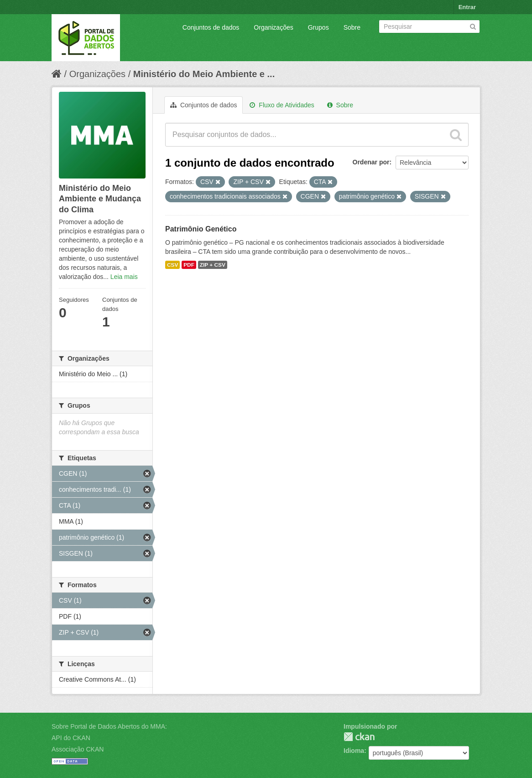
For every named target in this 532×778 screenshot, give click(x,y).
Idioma (354, 751)
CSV (172, 265)
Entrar (467, 7)
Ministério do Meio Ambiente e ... (204, 74)
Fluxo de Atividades (282, 105)
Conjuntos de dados (211, 27)
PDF (189, 265)
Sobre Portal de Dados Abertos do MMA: (109, 726)
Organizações (273, 27)
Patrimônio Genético (201, 229)
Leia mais (124, 277)
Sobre (352, 27)
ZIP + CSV (213, 265)
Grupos (318, 27)
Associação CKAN (78, 749)
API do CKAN (71, 738)
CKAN (359, 737)
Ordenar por (371, 162)
